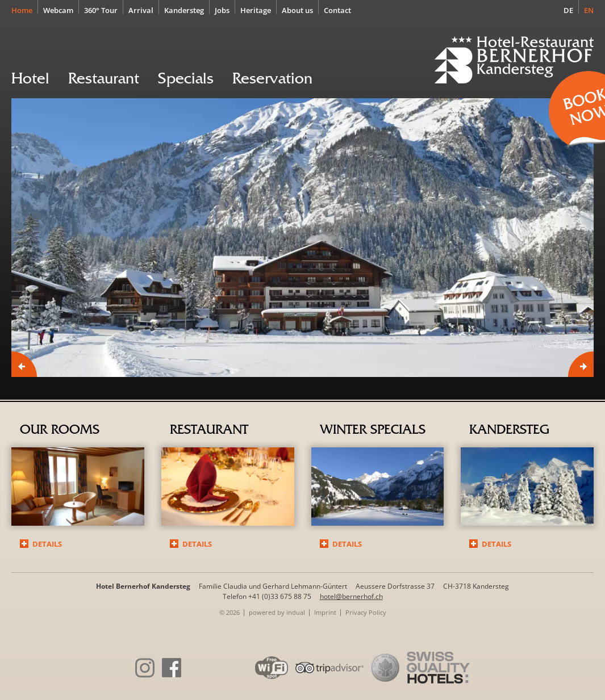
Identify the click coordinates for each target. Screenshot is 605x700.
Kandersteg (509, 429)
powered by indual (277, 612)
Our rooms (60, 429)
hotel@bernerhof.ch (351, 596)
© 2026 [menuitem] (230, 612)
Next (581, 364)
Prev (24, 364)
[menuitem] (25, 10)
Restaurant (209, 429)
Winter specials (373, 429)
